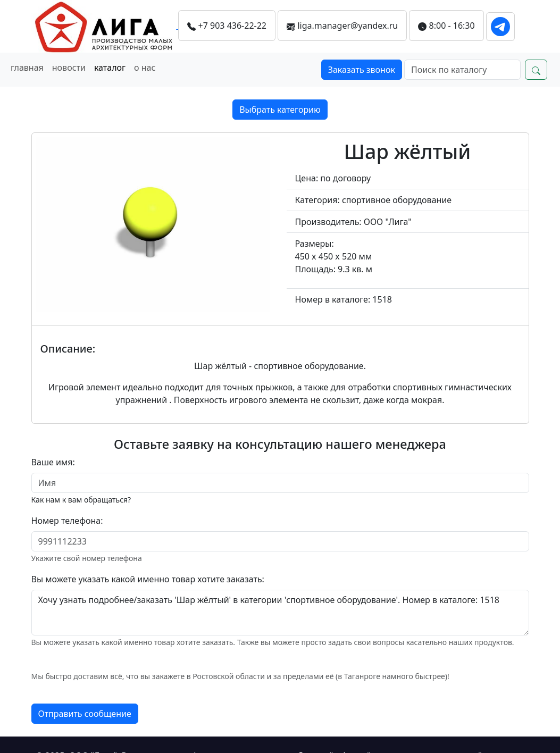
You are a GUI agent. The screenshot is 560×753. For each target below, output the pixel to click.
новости (69, 68)
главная (27, 68)
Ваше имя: (53, 462)
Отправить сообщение (85, 714)
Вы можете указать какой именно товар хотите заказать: (148, 579)
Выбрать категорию (280, 110)
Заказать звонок (362, 70)
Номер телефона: (67, 521)
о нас (145, 68)
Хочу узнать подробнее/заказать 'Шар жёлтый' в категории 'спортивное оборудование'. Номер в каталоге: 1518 (280, 613)
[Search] (462, 70)
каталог (110, 68)
